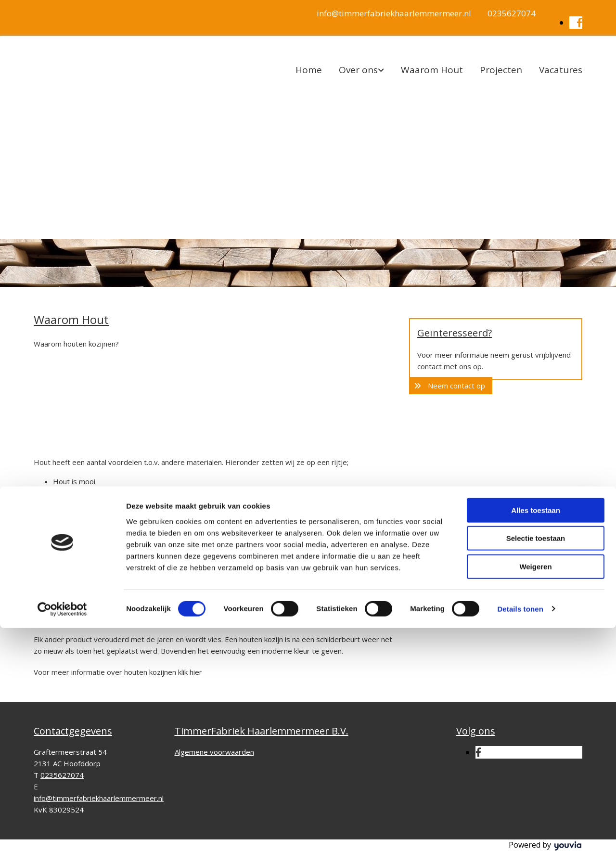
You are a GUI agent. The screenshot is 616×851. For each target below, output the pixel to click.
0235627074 (512, 13)
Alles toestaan (536, 733)
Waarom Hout (432, 70)
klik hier (190, 672)
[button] (451, 386)
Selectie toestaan (536, 762)
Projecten (501, 70)
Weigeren (535, 790)
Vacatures (561, 70)
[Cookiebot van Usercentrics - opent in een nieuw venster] (62, 832)
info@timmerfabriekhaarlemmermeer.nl (394, 13)
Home (309, 70)
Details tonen (520, 832)
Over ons (358, 70)
